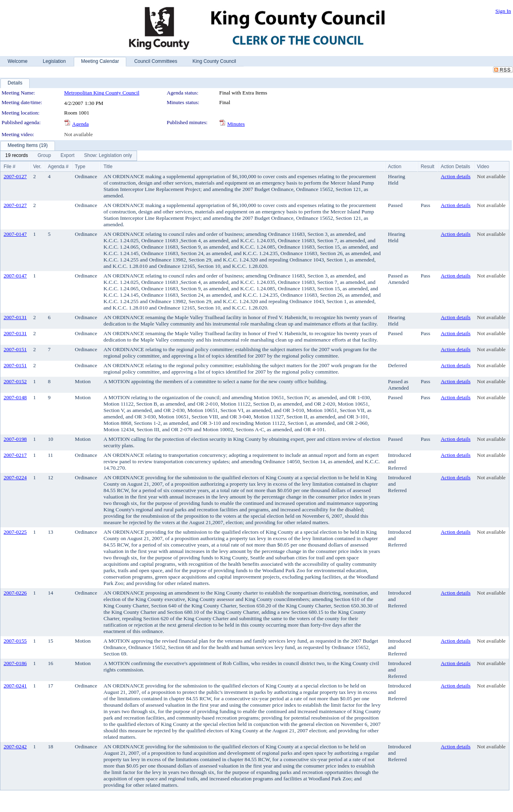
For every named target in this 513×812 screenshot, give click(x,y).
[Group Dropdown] (44, 156)
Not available (78, 134)
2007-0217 (15, 455)
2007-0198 (15, 439)
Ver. (37, 167)
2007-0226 (15, 593)
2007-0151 (15, 349)
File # (9, 167)
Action (395, 167)
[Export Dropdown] (68, 156)
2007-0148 (15, 397)
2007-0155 (15, 641)
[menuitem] (17, 156)
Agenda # (58, 167)
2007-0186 (15, 663)
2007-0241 (15, 686)
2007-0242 (15, 747)
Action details (456, 176)
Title (108, 167)
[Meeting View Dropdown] (108, 156)
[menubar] (69, 156)
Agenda (80, 124)
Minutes (236, 124)
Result (428, 167)
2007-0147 (15, 234)
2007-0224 (15, 477)
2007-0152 (15, 381)
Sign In (503, 11)
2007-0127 (15, 176)
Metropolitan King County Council (102, 93)
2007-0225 (15, 532)
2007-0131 (15, 317)
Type (80, 167)
